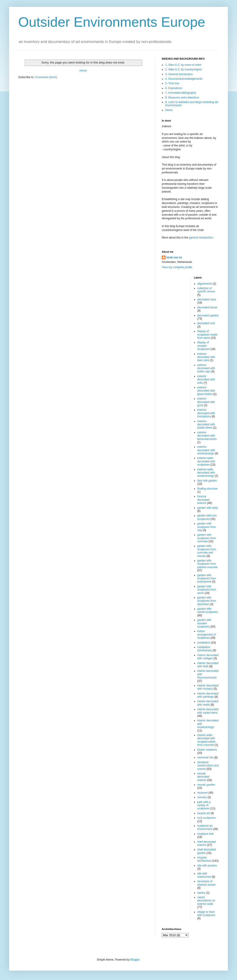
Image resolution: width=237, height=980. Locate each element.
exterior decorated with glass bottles (206, 391)
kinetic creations (207, 750)
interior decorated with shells (208, 703)
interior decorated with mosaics (208, 687)
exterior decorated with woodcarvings (206, 450)
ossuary (202, 797)
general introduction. (201, 238)
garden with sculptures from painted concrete (207, 564)
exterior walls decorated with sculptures (206, 461)
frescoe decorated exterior (203, 500)
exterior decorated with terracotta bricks (207, 436)
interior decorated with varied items (208, 711)
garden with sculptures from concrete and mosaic (207, 551)
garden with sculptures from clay (207, 527)
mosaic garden (206, 785)
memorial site (205, 758)
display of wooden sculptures (204, 346)
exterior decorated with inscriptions (206, 413)
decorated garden (208, 315)
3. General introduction (179, 74)
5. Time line (172, 83)
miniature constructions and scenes (208, 766)
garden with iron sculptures (207, 517)
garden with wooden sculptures (204, 623)
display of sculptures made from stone (207, 335)
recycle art (204, 813)
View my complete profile (177, 267)
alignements (205, 284)
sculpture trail (205, 834)
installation (204, 643)
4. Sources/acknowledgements (184, 79)
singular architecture (205, 859)
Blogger (135, 960)
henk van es (174, 257)
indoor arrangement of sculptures (207, 634)
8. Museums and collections (182, 98)
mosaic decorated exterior (203, 777)
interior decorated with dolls (208, 665)
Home (83, 71)
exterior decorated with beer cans (206, 357)
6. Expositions (174, 88)
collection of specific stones (206, 290)
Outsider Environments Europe (112, 22)
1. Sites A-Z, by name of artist (183, 65)
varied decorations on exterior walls (206, 901)
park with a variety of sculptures (204, 805)
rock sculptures (207, 818)
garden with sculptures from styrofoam (207, 601)
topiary (201, 893)
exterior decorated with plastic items (206, 425)
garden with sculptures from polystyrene (207, 579)
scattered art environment (205, 827)
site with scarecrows (204, 875)
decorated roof (206, 323)
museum (203, 793)
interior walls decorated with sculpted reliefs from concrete (206, 740)
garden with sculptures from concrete (207, 538)
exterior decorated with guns (206, 402)
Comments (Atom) (46, 77)
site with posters (207, 866)
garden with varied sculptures (208, 610)
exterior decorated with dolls (206, 380)
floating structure (207, 489)
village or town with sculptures (206, 914)
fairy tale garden (207, 481)
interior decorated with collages (208, 657)
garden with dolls (208, 508)
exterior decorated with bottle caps (206, 368)
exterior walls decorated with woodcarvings (206, 473)
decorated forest (207, 307)
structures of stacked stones (206, 883)
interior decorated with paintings (208, 695)
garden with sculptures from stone (207, 590)
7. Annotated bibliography (181, 93)
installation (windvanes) (205, 649)
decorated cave (207, 299)
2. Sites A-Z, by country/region (184, 69)
